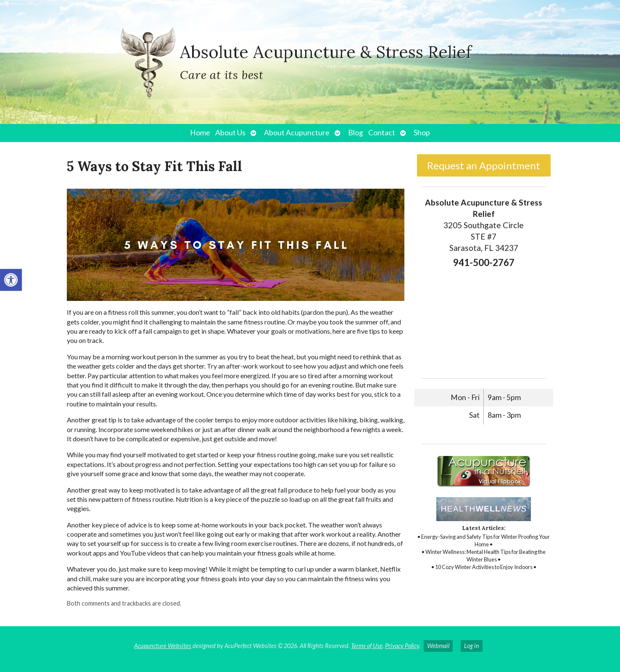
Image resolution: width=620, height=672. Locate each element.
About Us (230, 133)
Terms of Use (367, 646)
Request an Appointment (484, 165)
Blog (356, 133)
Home (200, 133)
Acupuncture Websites (163, 646)
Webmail (438, 646)
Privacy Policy (402, 646)
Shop (422, 133)
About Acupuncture (297, 133)
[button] (11, 280)
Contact (382, 133)
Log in (472, 646)
